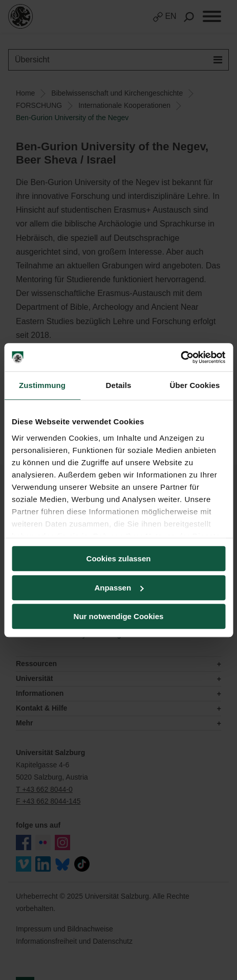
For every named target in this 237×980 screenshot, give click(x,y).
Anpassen (119, 588)
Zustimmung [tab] (42, 385)
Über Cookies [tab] (195, 385)
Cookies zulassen (119, 559)
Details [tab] (119, 385)
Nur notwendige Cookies (119, 616)
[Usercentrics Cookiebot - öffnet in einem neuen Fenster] (180, 357)
